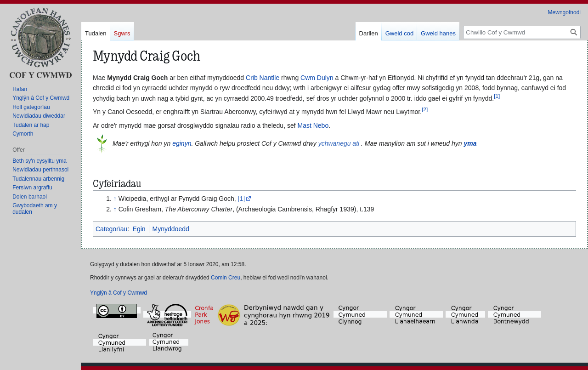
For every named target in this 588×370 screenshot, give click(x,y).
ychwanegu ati (339, 143)
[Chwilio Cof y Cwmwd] (522, 32)
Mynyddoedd (171, 229)
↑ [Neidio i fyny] (115, 199)
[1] (242, 199)
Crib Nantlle (263, 78)
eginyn (182, 143)
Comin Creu (226, 278)
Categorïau (111, 229)
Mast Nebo (313, 125)
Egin (139, 229)
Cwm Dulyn (317, 78)
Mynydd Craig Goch (137, 78)
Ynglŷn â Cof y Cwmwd (119, 293)
